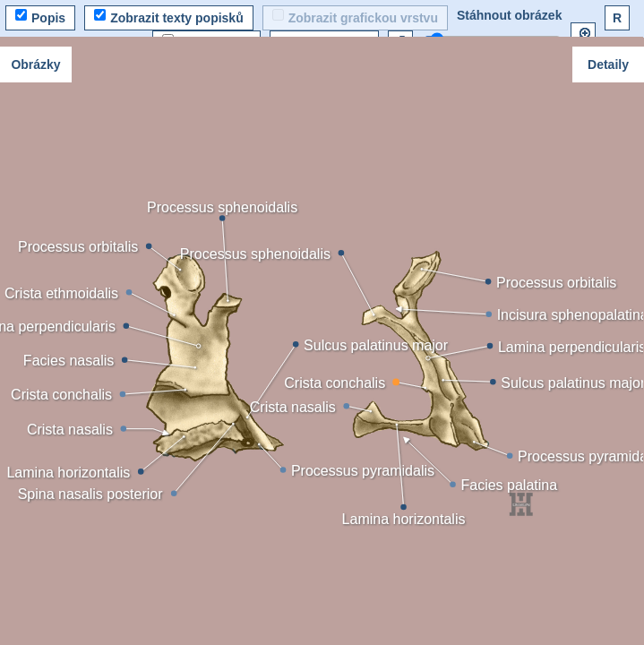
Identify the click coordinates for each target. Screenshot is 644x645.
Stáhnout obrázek (509, 15)
